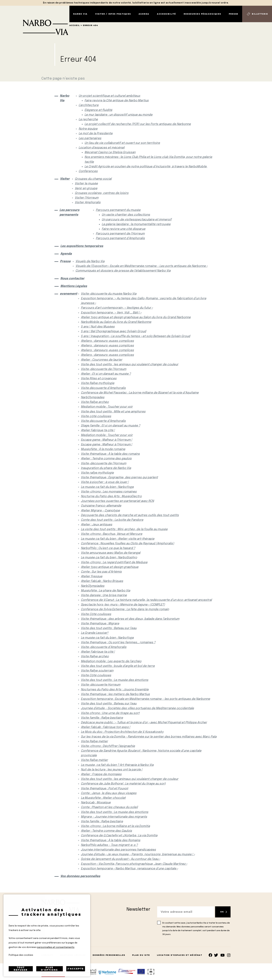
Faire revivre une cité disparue (124, 229)
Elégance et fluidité (98, 110)
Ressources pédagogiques (202, 14)
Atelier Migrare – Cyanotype (100, 511)
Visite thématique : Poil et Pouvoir (105, 789)
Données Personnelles (109, 955)
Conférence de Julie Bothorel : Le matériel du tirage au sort (123, 784)
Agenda (144, 14)
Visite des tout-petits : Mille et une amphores (113, 412)
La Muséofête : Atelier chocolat (103, 798)
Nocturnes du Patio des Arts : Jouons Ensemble (115, 690)
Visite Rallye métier (94, 741)
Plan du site (141, 955)
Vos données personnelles (80, 876)
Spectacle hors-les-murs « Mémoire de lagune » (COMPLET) (123, 605)
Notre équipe (88, 129)
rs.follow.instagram (229, 955)
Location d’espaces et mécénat (102, 148)
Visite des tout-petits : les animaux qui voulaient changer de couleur (130, 365)
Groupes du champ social (93, 179)
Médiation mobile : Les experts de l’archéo (111, 661)
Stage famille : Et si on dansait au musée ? (110, 426)
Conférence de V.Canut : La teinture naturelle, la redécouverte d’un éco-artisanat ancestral (146, 600)
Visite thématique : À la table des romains (110, 454)
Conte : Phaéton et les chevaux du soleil (109, 807)
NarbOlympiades (93, 397)
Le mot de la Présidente (96, 134)
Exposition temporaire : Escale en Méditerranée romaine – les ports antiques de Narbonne (145, 699)
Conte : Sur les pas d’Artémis (101, 572)
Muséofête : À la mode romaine (103, 449)
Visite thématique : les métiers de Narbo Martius (115, 694)
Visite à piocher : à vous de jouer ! (105, 482)
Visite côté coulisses (96, 416)
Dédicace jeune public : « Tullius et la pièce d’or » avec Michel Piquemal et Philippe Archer (144, 723)
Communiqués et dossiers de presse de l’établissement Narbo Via (123, 271)
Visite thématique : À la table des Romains (111, 840)
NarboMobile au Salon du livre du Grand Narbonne (116, 322)
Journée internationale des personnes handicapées (118, 850)
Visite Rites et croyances (99, 379)
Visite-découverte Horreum (101, 685)
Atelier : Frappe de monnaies (101, 774)
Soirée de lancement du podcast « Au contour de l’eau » (120, 859)
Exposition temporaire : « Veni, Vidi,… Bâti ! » (111, 313)
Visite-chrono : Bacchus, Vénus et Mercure (112, 534)
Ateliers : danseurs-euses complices (107, 341)
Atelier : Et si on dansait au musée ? (106, 374)
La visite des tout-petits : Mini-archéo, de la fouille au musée (124, 529)
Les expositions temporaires (82, 246)
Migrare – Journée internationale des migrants (114, 817)
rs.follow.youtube (223, 955)
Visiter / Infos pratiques (113, 14)
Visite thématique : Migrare (100, 624)
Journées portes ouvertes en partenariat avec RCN (117, 501)
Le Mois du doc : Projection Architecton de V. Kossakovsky (122, 732)
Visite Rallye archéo (95, 402)
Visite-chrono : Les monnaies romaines (109, 492)
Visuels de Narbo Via (90, 261)
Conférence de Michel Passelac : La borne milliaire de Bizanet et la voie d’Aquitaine (140, 393)
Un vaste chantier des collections (126, 215)
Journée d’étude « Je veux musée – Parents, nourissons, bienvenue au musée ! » (138, 854)
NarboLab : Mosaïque (96, 803)
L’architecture (89, 105)
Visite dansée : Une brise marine (104, 595)
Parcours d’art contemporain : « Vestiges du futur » (117, 308)
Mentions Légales (74, 286)
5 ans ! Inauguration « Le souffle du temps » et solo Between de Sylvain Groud (135, 336)
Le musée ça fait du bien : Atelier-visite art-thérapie (118, 539)
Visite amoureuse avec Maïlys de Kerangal (111, 553)
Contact (47, 955)
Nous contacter (72, 279)
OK (222, 912)
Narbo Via (80, 14)
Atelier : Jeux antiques (97, 525)
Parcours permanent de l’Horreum (120, 234)
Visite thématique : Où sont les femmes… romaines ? (118, 643)
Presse (234, 14)
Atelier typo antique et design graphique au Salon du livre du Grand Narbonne (136, 317)
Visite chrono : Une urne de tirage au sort (110, 713)
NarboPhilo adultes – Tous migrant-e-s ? (109, 845)
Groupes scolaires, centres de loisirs (102, 193)
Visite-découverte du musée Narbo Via (109, 294)
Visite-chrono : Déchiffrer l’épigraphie (108, 746)
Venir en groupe (86, 188)
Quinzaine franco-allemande (101, 506)
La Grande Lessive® (95, 633)
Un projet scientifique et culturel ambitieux (109, 96)
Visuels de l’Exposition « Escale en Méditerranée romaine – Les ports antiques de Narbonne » (141, 266)
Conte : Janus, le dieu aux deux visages (109, 793)
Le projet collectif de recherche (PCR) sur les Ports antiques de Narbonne (138, 124)
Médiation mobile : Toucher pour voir (107, 407)
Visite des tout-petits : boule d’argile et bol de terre (118, 666)
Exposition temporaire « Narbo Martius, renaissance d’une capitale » (129, 869)
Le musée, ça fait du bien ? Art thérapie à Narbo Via (117, 765)
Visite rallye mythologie (97, 473)
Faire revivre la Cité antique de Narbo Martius (117, 101)
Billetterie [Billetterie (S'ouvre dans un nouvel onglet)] (260, 14)
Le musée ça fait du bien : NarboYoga (107, 487)
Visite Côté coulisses (96, 614)
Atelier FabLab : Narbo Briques (102, 581)
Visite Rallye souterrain (97, 671)
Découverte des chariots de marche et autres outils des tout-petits (130, 515)
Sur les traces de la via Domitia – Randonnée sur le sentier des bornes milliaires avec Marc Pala (149, 737)
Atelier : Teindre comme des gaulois (106, 459)
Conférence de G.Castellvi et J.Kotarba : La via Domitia (119, 836)
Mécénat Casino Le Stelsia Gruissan (110, 152)
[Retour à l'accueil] (35, 20)
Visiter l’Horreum (87, 198)
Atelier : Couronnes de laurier (102, 360)
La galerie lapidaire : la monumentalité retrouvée (136, 224)
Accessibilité (167, 14)
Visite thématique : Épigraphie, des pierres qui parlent (119, 478)
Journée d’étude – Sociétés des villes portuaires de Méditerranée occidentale (137, 708)
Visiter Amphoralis (88, 202)
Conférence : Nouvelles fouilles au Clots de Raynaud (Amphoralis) (127, 544)
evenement (67, 294)
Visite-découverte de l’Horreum (104, 369)
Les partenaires (90, 138)
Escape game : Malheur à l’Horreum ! (107, 440)
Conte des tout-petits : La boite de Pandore (112, 520)
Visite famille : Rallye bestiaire (102, 718)
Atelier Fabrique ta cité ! (98, 430)
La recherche (88, 119)
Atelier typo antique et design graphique (110, 567)
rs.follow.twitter (217, 955)
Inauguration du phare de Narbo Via (106, 468)
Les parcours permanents (69, 212)
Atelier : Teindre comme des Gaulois (106, 831)
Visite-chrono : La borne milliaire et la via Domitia (115, 826)
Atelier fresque (92, 576)
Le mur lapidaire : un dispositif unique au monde (118, 115)
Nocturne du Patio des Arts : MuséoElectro (111, 496)
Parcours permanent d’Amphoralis (120, 238)
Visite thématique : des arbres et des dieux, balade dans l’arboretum (130, 619)
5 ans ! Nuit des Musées (98, 327)
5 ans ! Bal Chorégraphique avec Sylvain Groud (113, 331)
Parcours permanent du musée (118, 210)
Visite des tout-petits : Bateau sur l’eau (109, 628)
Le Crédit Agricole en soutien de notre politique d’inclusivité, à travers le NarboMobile (146, 167)
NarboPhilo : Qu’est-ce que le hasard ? (108, 548)
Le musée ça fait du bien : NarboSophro (109, 558)
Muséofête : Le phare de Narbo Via (105, 591)
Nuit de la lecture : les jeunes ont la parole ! (112, 770)
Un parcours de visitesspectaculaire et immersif (137, 220)
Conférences (88, 171)
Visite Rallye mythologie (98, 383)
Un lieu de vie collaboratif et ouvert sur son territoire (122, 143)
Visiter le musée (86, 184)
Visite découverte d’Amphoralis (103, 388)
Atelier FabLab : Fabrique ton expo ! (106, 727)
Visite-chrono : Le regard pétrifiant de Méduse (114, 562)
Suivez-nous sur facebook (211, 955)
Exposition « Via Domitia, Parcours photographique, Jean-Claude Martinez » (134, 864)
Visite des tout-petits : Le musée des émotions (115, 680)
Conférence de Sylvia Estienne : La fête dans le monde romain (125, 609)
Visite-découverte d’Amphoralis (104, 647)
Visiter (64, 179)
